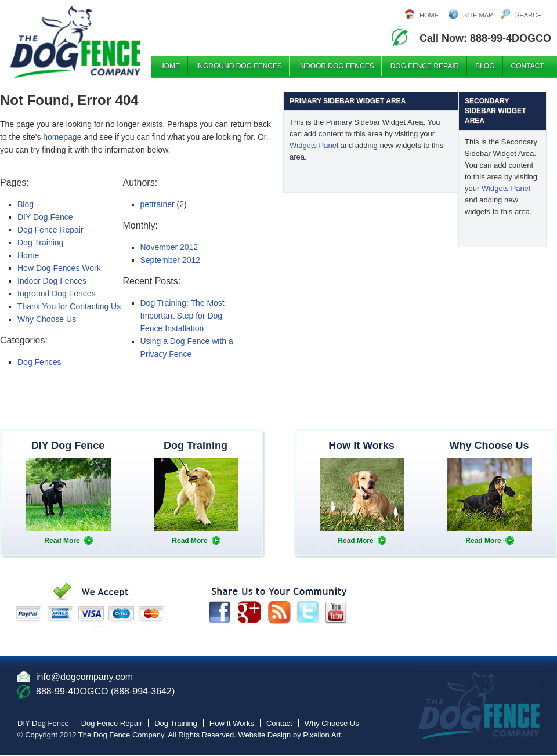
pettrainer (158, 204)
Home (429, 15)
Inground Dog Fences (239, 66)
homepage (62, 137)
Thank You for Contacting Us (69, 306)
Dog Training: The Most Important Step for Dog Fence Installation (182, 316)
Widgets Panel (314, 145)
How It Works (232, 723)
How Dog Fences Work (59, 268)
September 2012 (171, 260)
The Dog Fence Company (121, 735)
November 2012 (169, 247)
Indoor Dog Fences (336, 66)
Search (529, 15)
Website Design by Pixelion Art (290, 735)
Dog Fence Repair (425, 66)
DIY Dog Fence (45, 217)
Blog (485, 66)
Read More (62, 541)
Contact (528, 66)
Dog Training (40, 243)
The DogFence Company (116, 40)
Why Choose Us (47, 319)
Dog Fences (39, 362)
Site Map (478, 15)
